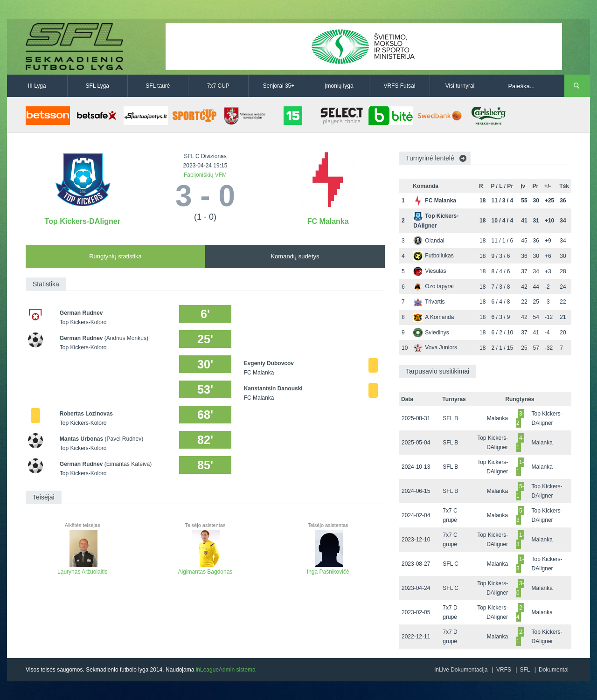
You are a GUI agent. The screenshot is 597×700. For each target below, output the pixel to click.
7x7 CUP (218, 86)
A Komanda (434, 317)
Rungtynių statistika (115, 256)
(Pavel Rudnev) (124, 439)
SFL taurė (158, 86)
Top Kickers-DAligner (83, 221)
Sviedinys (431, 333)
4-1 (520, 443)
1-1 (520, 467)
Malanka (497, 418)
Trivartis (429, 302)
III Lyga (37, 86)
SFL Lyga (97, 86)
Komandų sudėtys (295, 256)
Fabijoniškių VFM (205, 175)
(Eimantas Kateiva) (128, 464)
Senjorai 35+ (279, 86)
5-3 (520, 515)
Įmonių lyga (339, 86)
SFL (525, 670)
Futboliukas (433, 256)
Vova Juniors (435, 347)
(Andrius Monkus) (126, 338)
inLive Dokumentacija (461, 670)
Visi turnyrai (460, 86)
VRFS (504, 670)
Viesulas (430, 271)
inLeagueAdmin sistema (226, 670)
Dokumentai (554, 670)
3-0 (520, 588)
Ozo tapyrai (433, 286)
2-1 (520, 637)
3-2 (520, 418)
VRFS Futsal (399, 86)
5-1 (520, 491)
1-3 (520, 540)
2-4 (520, 612)
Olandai (429, 241)
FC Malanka (328, 221)
